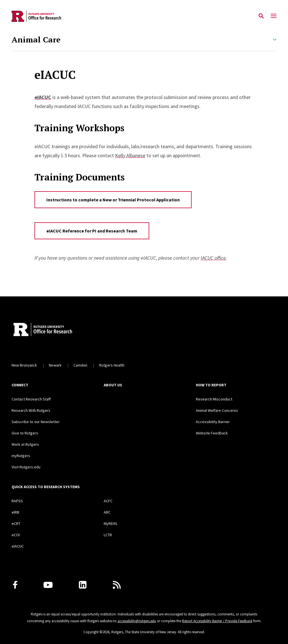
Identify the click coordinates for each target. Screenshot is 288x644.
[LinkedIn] (83, 585)
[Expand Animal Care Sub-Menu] (275, 40)
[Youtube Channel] (48, 585)
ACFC (108, 501)
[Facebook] (15, 585)
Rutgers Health (112, 365)
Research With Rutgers (31, 410)
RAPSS (17, 501)
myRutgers (21, 456)
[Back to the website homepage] (36, 16)
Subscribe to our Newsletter (36, 422)
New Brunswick (24, 365)
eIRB (15, 512)
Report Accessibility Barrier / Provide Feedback (217, 621)
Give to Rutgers (25, 433)
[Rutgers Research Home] (63, 330)
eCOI (16, 535)
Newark (55, 365)
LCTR (108, 535)
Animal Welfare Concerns (217, 410)
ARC (107, 512)
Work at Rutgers (25, 444)
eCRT (16, 524)
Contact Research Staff (31, 399)
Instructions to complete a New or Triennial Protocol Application (113, 200)
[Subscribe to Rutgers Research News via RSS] (117, 585)
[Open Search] (261, 16)
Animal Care (36, 40)
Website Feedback (212, 433)
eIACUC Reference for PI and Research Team (92, 231)
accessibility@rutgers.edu (137, 621)
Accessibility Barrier (213, 422)
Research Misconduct (214, 399)
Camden (80, 365)
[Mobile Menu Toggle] (274, 16)
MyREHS (111, 524)
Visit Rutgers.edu (26, 467)
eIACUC (18, 546)
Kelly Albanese (130, 155)
